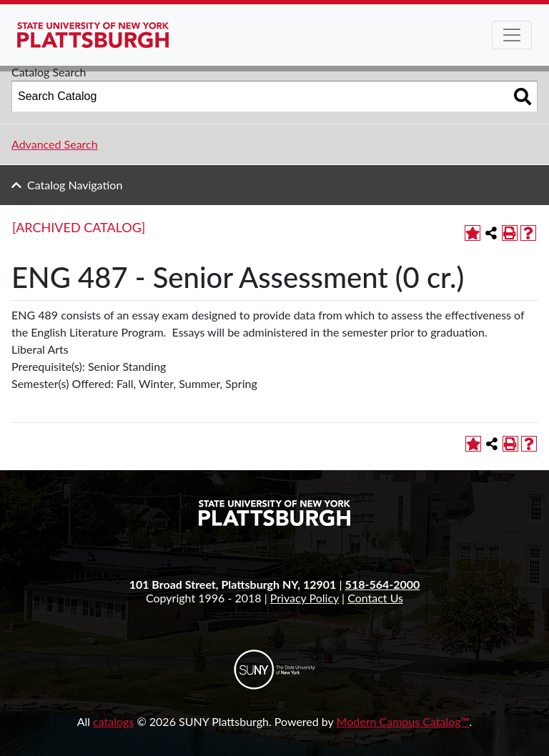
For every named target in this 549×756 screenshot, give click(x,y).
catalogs (113, 721)
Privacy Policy (305, 598)
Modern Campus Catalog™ (403, 721)
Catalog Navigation (75, 185)
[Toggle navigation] (512, 35)
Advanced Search (55, 144)
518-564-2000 (383, 584)
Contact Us (375, 598)
